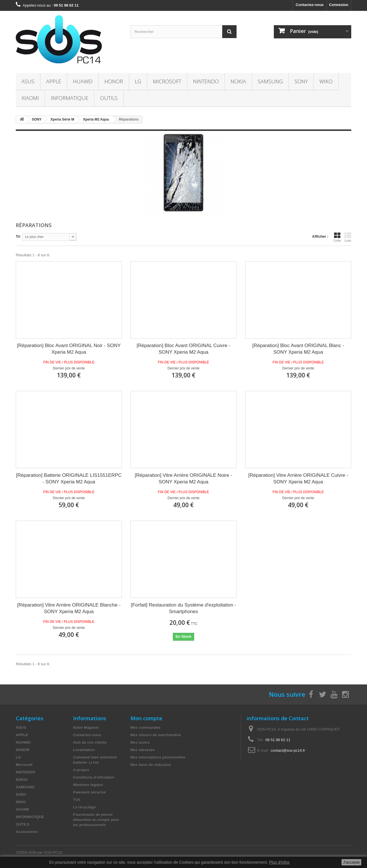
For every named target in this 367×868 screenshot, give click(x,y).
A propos (81, 770)
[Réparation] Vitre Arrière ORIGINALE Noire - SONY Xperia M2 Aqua (183, 479)
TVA (77, 800)
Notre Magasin (86, 728)
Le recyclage (84, 807)
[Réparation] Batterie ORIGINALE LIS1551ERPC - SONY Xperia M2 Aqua (69, 479)
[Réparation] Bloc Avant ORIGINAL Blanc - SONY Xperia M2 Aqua (298, 349)
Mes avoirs (140, 742)
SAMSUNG (270, 81)
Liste (348, 237)
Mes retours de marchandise (156, 735)
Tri (18, 236)
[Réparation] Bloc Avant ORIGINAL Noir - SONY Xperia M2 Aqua (69, 349)
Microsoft (167, 81)
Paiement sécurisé (89, 792)
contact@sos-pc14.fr (288, 750)
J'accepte (351, 862)
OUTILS (109, 98)
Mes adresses (143, 750)
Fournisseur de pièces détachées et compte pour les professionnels (96, 820)
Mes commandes (146, 728)
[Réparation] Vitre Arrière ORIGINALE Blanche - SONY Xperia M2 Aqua (69, 608)
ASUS (28, 81)
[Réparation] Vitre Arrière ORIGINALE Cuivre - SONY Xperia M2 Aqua (298, 479)
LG (138, 81)
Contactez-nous (310, 5)
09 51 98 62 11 (278, 740)
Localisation (84, 750)
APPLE (54, 81)
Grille (337, 237)
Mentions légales (88, 785)
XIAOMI (30, 98)
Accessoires (27, 832)
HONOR (114, 81)
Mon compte (146, 718)
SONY (301, 81)
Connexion (339, 5)
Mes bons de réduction (151, 765)
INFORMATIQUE (70, 98)
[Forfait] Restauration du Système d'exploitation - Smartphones (183, 608)
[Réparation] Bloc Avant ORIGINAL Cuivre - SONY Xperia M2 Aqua (184, 349)
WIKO (326, 81)
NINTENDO (206, 81)
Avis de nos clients (90, 742)
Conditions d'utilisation (94, 777)
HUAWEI (83, 81)
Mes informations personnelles (158, 757)
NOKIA (238, 81)
